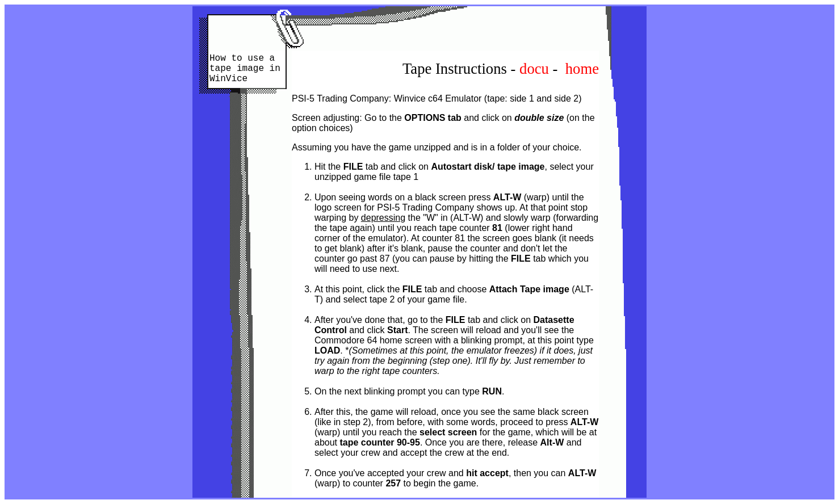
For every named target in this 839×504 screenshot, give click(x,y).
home (582, 69)
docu (534, 69)
